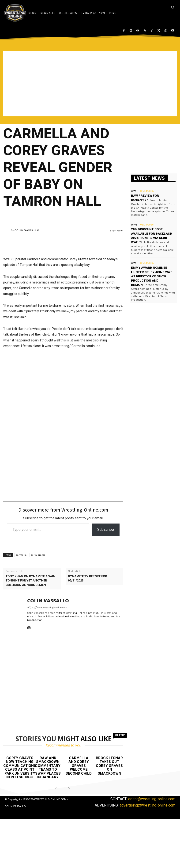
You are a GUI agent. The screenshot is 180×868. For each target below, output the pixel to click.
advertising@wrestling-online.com (147, 805)
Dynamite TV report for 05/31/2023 (87, 578)
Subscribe (106, 530)
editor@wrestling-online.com (152, 799)
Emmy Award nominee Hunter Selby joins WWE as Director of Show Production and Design (152, 276)
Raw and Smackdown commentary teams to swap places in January (48, 768)
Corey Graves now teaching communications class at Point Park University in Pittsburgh (20, 768)
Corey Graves (38, 555)
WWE (134, 191)
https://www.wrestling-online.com (47, 607)
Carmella (21, 555)
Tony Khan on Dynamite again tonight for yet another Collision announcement (30, 580)
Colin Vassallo (27, 230)
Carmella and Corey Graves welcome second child (79, 766)
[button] (173, 7)
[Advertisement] (90, 84)
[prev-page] (57, 789)
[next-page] (68, 789)
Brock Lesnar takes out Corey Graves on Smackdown (109, 766)
